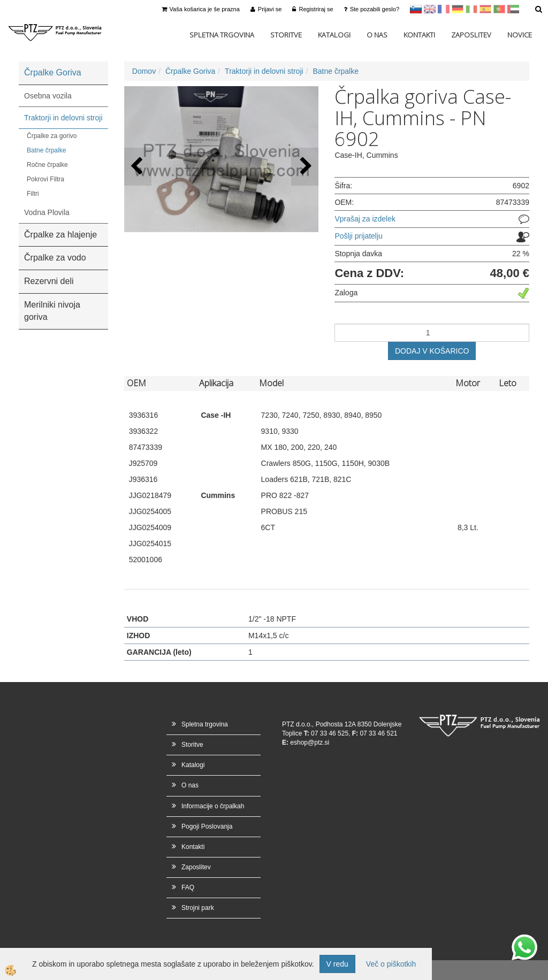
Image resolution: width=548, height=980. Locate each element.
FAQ (188, 887)
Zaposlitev (471, 35)
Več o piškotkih (391, 964)
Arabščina (513, 9)
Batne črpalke (46, 150)
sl (416, 9)
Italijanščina (471, 9)
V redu (337, 964)
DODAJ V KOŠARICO (432, 351)
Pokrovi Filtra (45, 179)
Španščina (485, 9)
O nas (377, 35)
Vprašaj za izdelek (365, 219)
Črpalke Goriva (190, 71)
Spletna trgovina (222, 35)
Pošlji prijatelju (358, 236)
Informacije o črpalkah (213, 806)
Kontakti (419, 35)
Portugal (499, 9)
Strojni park (198, 908)
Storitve (286, 35)
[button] (305, 167)
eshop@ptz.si (310, 742)
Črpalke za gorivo (52, 136)
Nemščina (458, 9)
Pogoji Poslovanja (207, 826)
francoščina (444, 9)
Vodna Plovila (47, 212)
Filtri (33, 194)
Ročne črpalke (47, 165)
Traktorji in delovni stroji (63, 118)
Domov (144, 71)
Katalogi (334, 35)
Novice (520, 35)
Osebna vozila (48, 96)
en (430, 9)
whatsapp (524, 940)
